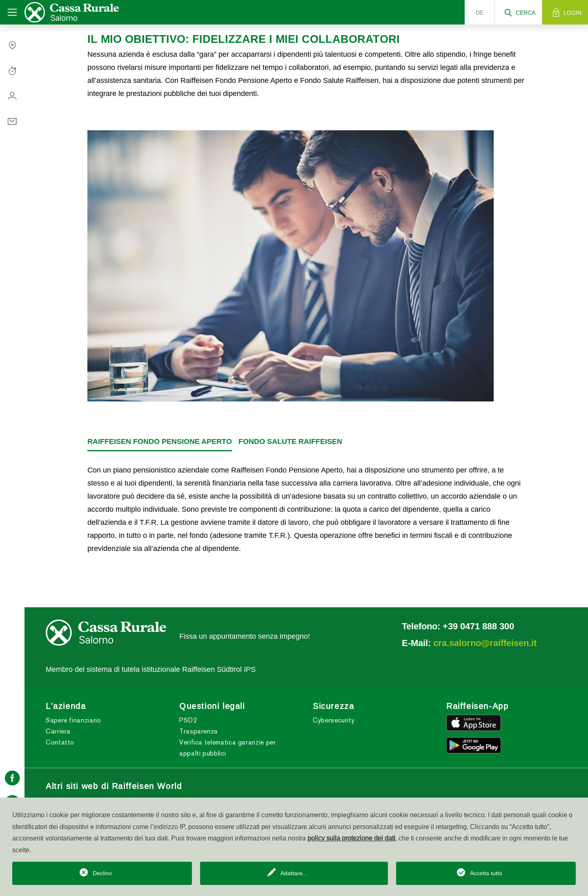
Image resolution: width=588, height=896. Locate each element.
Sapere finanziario (73, 720)
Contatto (60, 742)
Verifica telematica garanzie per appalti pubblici (227, 748)
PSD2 (188, 720)
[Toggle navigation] (12, 12)
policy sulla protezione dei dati (351, 838)
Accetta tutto (486, 873)
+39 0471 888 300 (478, 626)
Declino (102, 873)
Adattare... (294, 873)
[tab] (160, 442)
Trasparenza (199, 731)
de (480, 13)
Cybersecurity (334, 720)
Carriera (58, 731)
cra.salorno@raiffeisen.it (485, 643)
